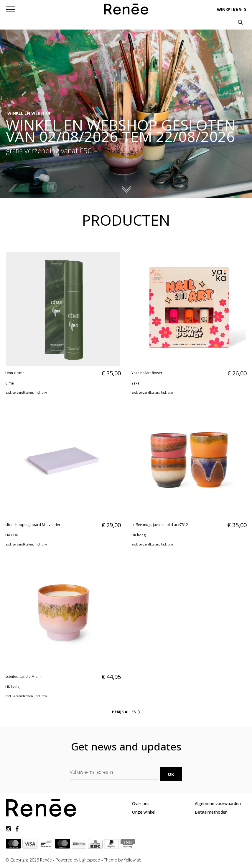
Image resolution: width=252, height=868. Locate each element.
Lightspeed (90, 859)
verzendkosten (23, 393)
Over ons (141, 803)
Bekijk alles (124, 712)
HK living (139, 535)
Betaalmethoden (211, 811)
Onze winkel (144, 811)
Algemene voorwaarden (218, 803)
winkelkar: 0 (231, 10)
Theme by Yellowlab (123, 859)
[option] (126, 114)
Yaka (135, 383)
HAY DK (12, 535)
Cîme (10, 383)
